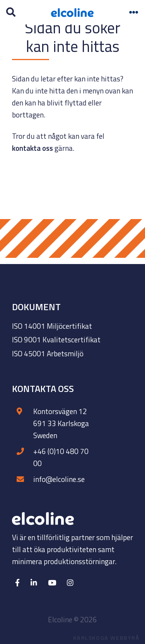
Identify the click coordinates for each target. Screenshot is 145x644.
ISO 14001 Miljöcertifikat (52, 326)
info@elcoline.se (59, 479)
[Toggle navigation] (134, 12)
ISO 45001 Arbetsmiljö (48, 353)
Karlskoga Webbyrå (106, 638)
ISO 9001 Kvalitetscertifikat (56, 339)
